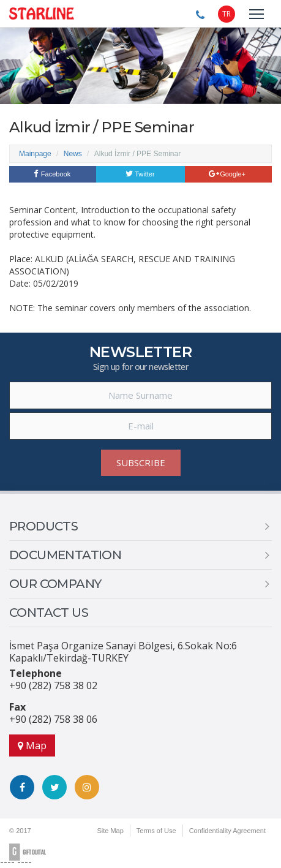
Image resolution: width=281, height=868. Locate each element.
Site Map (110, 831)
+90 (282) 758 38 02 (53, 685)
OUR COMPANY (55, 584)
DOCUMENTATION (65, 555)
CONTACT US (49, 613)
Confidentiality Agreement (227, 831)
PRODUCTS (43, 526)
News (73, 154)
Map (32, 745)
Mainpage (35, 154)
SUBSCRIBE (141, 462)
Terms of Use (156, 831)
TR (227, 14)
